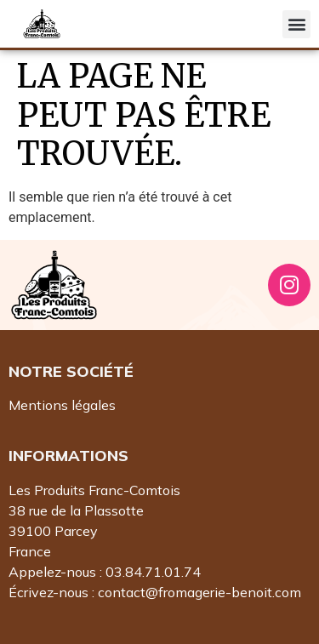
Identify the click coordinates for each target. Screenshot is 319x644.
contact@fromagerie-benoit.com (199, 592)
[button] (296, 24)
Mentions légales (62, 405)
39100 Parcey (53, 531)
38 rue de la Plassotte (76, 510)
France (30, 551)
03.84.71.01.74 (153, 572)
